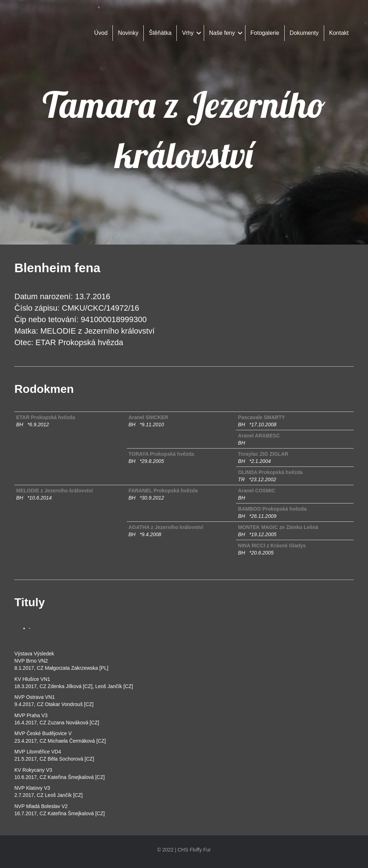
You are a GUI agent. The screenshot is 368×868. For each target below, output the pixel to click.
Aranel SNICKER (148, 417)
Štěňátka (160, 33)
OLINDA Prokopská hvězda (270, 472)
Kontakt (339, 33)
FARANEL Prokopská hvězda (163, 491)
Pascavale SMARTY (261, 417)
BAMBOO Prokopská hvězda (272, 509)
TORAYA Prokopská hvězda (162, 454)
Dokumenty (304, 33)
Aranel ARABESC (259, 436)
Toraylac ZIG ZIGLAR (263, 454)
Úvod (101, 33)
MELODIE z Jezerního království (54, 491)
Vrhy (188, 33)
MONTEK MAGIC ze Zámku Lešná (278, 527)
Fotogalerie (265, 33)
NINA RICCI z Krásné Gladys (272, 546)
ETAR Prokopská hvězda (46, 417)
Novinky (128, 33)
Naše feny (222, 33)
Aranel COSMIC (256, 491)
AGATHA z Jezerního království (166, 527)
